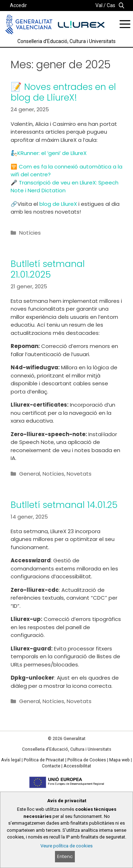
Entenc (65, 856)
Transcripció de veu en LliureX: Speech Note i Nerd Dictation (65, 187)
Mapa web (120, 760)
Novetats (79, 474)
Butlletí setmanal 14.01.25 (64, 505)
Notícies (30, 233)
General (30, 474)
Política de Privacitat (44, 760)
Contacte (51, 766)
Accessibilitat (77, 766)
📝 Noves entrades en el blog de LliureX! (63, 92)
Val (99, 5)
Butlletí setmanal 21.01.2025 (48, 269)
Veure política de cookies (66, 846)
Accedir (18, 5)
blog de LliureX (59, 204)
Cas (111, 5)
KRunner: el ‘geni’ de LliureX (52, 153)
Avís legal (11, 760)
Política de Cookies (87, 760)
